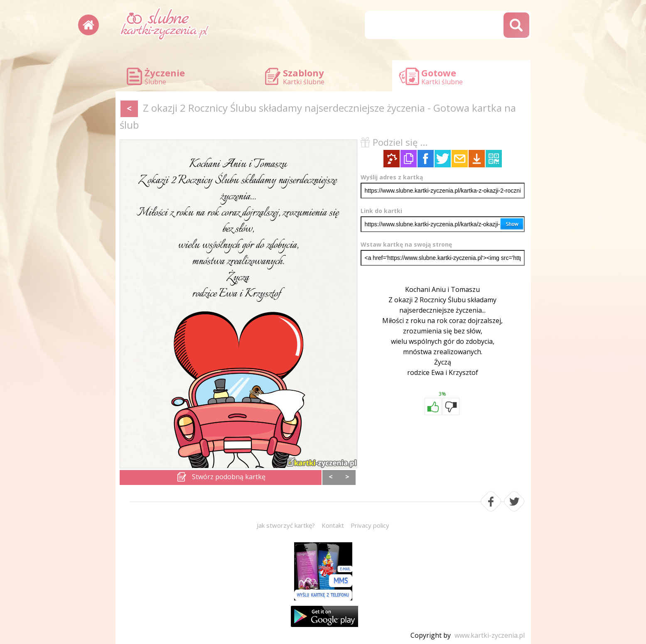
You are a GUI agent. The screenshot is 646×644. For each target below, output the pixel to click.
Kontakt (333, 525)
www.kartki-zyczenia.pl (490, 635)
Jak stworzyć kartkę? (286, 525)
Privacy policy (370, 525)
